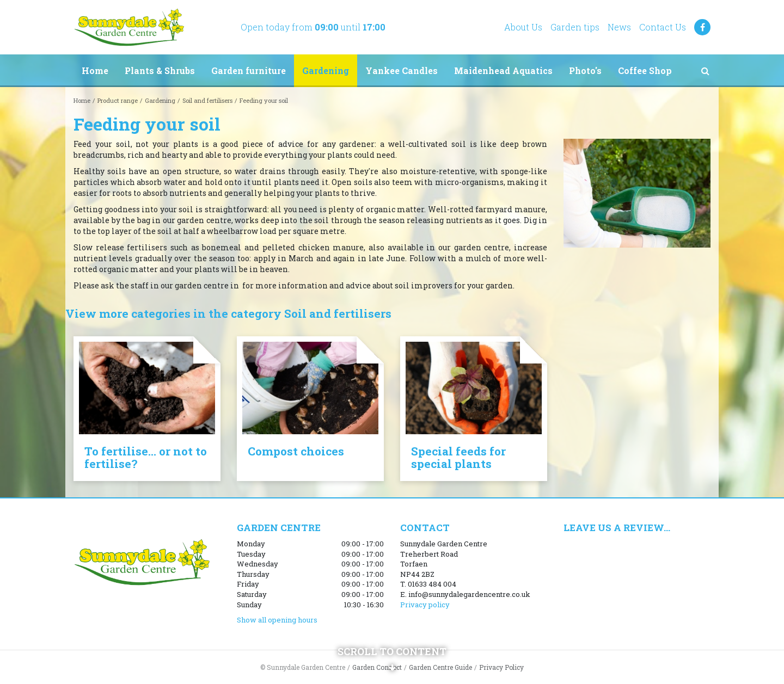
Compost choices (296, 451)
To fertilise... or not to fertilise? (146, 457)
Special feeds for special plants (458, 457)
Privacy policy (425, 605)
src (705, 71)
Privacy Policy (501, 667)
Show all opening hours (277, 620)
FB (702, 27)
